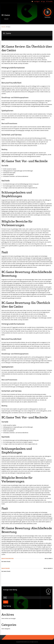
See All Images (48, 568)
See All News (48, 559)
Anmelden (50, 2)
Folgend (38, 2)
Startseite (4, 27)
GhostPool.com (26, 642)
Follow (6, 19)
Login (44, 2)
